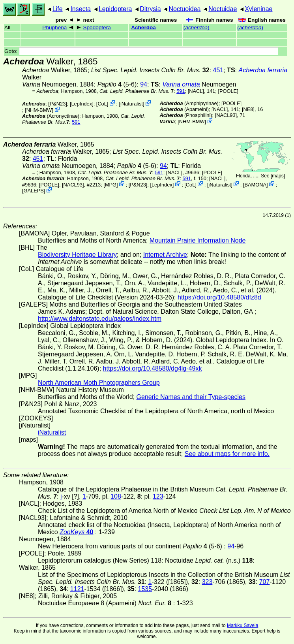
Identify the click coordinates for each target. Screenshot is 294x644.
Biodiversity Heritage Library (77, 255)
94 (144, 84)
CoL (102, 104)
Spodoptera (97, 27)
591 (181, 91)
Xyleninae (258, 9)
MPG (111, 184)
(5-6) (117, 84)
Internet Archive (165, 255)
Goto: (141, 51)
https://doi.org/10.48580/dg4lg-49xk (153, 368)
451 (218, 70)
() (197, 27)
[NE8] (248, 109)
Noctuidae (223, 9)
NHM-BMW (39, 110)
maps (278, 176)
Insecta (81, 9)
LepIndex (81, 104)
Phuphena (54, 27)
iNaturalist (132, 104)
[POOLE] (228, 91)
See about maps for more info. (227, 454)
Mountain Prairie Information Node (198, 240)
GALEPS (34, 191)
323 (207, 582)
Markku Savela (243, 625)
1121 (77, 589)
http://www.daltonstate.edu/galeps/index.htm (100, 319)
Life (58, 9)
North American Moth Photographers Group (99, 383)
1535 (145, 589)
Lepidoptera (115, 9)
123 (158, 496)
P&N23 (58, 104)
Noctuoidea (184, 9)
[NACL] (196, 91)
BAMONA (256, 184)
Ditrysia (150, 9)
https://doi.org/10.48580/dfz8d (219, 297)
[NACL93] (226, 115)
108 (116, 496)
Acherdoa (143, 27)
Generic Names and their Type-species (191, 397)
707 (265, 582)
